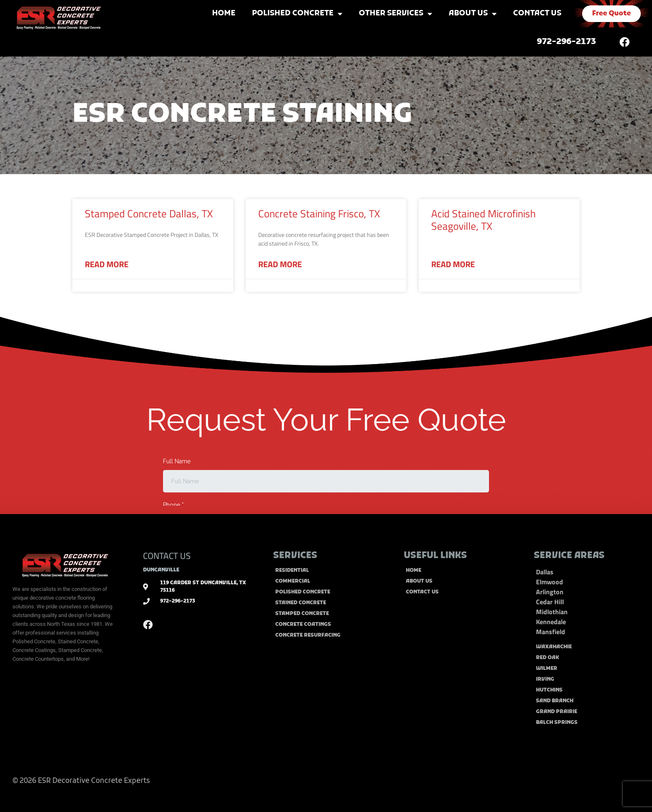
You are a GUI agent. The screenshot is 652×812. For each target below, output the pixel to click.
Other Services (395, 14)
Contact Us (537, 14)
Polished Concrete (297, 14)
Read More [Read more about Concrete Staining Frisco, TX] (280, 264)
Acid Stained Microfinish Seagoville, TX (483, 220)
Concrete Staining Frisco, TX (319, 214)
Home (224, 14)
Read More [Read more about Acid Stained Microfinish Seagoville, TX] (453, 264)
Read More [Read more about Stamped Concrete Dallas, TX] (107, 264)
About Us (473, 14)
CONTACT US (167, 556)
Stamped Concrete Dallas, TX (149, 214)
